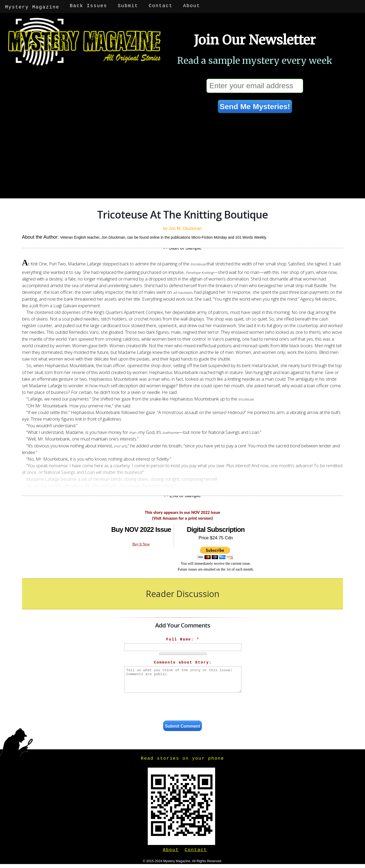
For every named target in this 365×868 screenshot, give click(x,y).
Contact (161, 6)
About (192, 6)
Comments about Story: (183, 661)
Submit (129, 6)
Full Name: (183, 638)
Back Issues (89, 6)
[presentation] (183, 706)
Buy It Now (141, 543)
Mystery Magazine (32, 6)
